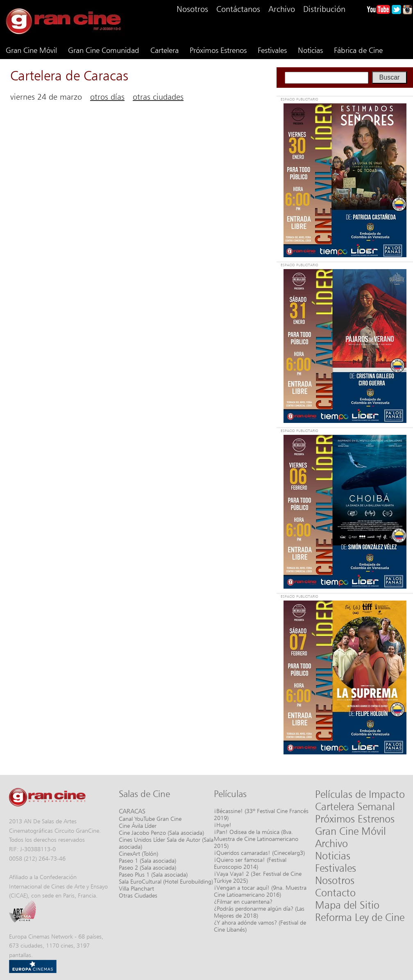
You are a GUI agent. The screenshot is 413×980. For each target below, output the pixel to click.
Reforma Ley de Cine (360, 917)
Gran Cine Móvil (31, 50)
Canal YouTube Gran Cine (150, 819)
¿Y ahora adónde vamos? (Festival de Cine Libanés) (260, 926)
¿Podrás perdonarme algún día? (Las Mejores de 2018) (259, 912)
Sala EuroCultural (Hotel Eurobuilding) (166, 881)
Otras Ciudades (138, 895)
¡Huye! (223, 825)
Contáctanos (238, 9)
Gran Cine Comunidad (104, 50)
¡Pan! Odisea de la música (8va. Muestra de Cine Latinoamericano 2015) (256, 839)
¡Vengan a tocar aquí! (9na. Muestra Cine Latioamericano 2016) (260, 891)
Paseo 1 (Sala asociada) (147, 860)
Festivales (272, 50)
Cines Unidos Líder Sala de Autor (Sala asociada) (166, 843)
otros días (107, 97)
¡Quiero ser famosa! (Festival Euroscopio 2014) (250, 863)
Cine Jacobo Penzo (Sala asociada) (161, 833)
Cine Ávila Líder (138, 826)
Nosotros (192, 9)
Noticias (310, 50)
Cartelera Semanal (355, 806)
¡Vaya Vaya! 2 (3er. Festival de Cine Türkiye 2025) (258, 877)
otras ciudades (158, 97)
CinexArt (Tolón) (138, 853)
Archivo (282, 9)
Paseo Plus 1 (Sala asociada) (153, 874)
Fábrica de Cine (358, 50)
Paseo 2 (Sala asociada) (147, 867)
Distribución (324, 9)
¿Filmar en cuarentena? (243, 901)
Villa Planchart (136, 888)
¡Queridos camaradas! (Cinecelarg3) (259, 853)
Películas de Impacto (360, 794)
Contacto (335, 893)
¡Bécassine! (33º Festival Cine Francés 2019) (261, 814)
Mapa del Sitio (347, 905)
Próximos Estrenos (218, 50)
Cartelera (165, 50)
